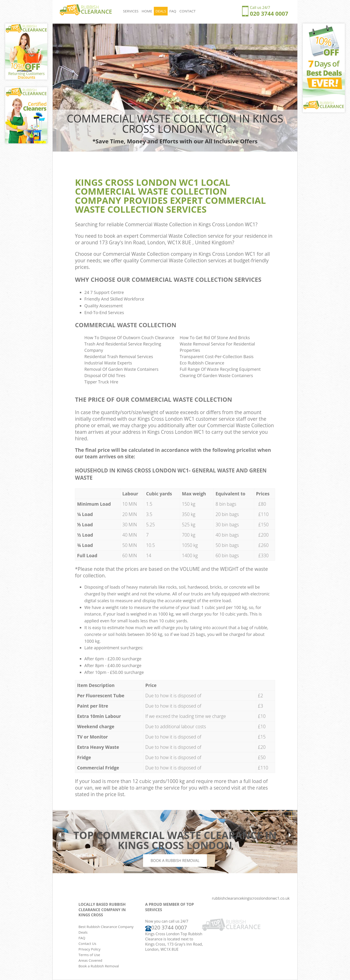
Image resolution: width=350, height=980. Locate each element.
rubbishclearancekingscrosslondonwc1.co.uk (251, 898)
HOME (147, 11)
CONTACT (188, 11)
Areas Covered (90, 960)
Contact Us (87, 943)
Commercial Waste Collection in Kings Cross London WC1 (190, 224)
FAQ (173, 11)
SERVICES (131, 11)
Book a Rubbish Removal (175, 861)
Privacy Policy (89, 949)
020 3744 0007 (269, 13)
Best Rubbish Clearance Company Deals (106, 929)
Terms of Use (89, 955)
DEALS (161, 11)
